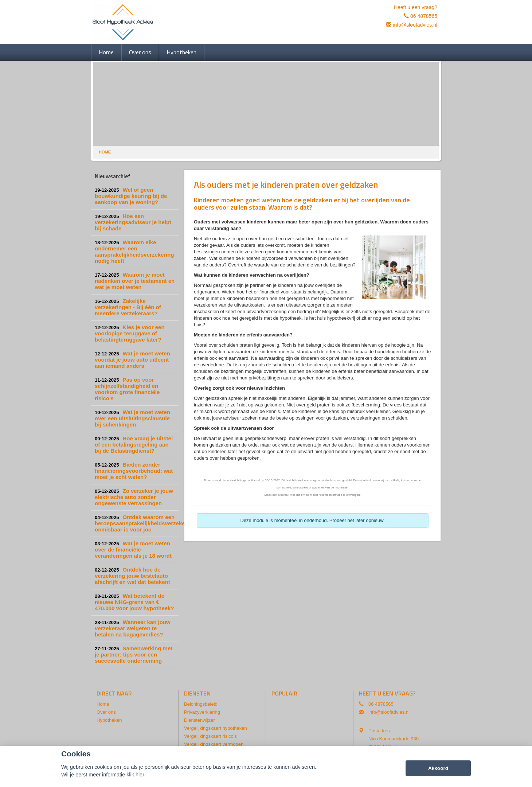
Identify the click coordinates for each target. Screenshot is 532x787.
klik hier (135, 775)
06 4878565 (424, 16)
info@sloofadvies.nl (415, 25)
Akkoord (438, 768)
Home (105, 152)
